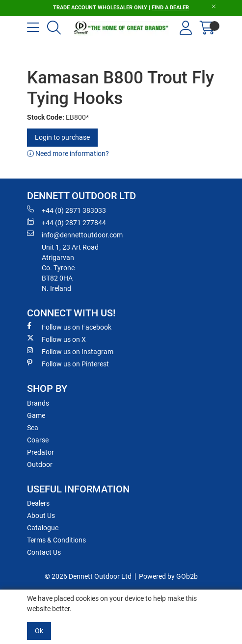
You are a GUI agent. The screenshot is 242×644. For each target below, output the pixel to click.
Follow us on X (56, 339)
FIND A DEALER (170, 8)
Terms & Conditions (56, 540)
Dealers (38, 503)
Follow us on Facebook (69, 327)
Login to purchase (62, 137)
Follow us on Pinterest (68, 363)
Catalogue (43, 528)
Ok (39, 631)
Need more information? (68, 154)
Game (36, 415)
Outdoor (40, 464)
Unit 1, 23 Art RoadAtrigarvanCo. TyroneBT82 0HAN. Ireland (70, 268)
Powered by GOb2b (168, 576)
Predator (40, 452)
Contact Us (44, 552)
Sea (33, 428)
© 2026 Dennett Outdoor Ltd (88, 576)
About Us (41, 515)
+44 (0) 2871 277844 (67, 222)
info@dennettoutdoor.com (75, 234)
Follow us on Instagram (70, 351)
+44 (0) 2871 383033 (67, 210)
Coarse (38, 440)
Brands (38, 403)
